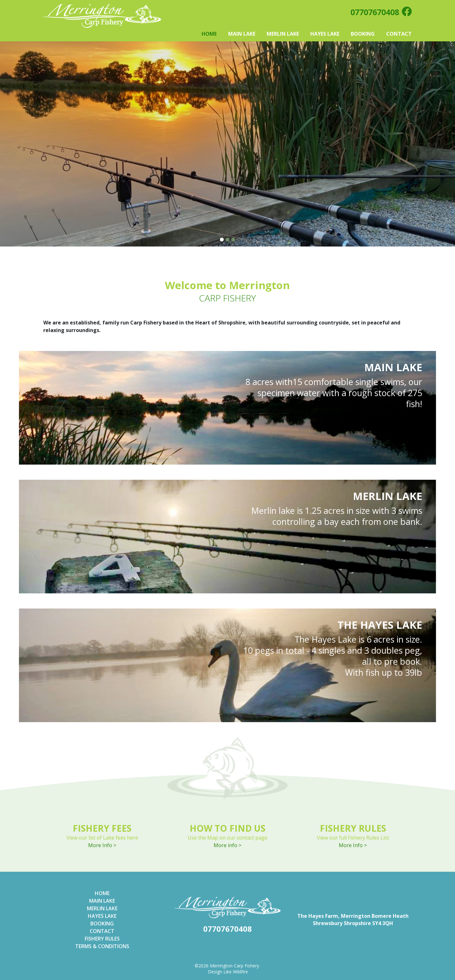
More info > (227, 845)
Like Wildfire (236, 972)
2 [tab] (228, 240)
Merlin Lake (283, 34)
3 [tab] (233, 240)
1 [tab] (222, 240)
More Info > (102, 845)
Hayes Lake (325, 34)
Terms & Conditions (102, 946)
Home (209, 34)
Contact (399, 34)
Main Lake (242, 34)
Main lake (102, 901)
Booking (363, 34)
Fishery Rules (102, 939)
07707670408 (375, 12)
